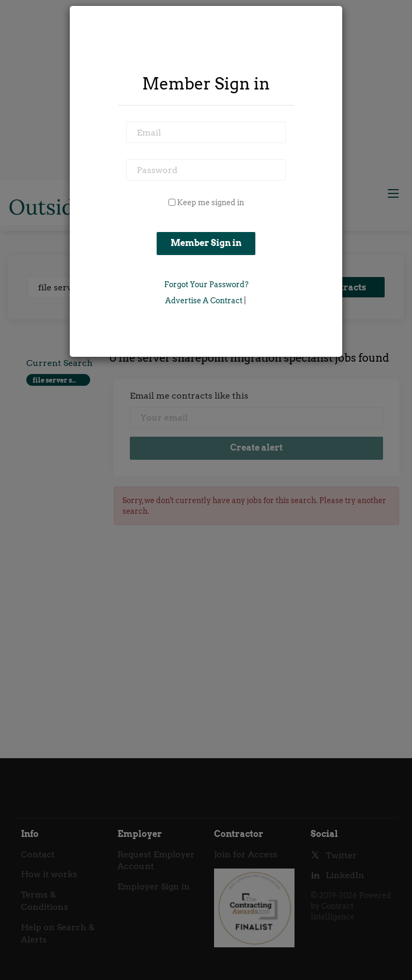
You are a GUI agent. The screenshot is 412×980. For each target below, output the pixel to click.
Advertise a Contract (204, 301)
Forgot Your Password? (206, 285)
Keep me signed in (211, 203)
